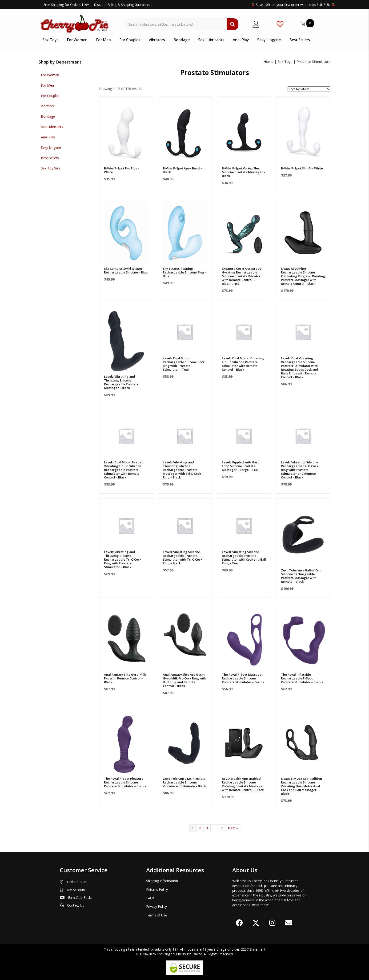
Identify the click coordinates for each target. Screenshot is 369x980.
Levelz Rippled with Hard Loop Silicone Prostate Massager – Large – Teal (241, 466)
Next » (233, 828)
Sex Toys (285, 61)
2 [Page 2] (200, 828)
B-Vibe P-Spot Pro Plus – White (122, 170)
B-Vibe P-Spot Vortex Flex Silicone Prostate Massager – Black (244, 172)
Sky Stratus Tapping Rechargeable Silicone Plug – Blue (185, 272)
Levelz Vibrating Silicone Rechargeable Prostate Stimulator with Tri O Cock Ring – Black (182, 558)
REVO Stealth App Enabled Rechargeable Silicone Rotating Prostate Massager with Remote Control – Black (243, 784)
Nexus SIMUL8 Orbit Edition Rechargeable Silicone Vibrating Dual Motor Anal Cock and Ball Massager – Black (301, 786)
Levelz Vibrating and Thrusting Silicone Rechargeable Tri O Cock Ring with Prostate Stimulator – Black (123, 559)
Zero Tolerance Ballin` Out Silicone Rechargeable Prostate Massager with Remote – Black (301, 576)
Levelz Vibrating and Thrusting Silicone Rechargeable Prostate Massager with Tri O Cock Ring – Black (182, 470)
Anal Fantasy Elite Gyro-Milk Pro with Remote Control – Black (125, 678)
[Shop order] (309, 89)
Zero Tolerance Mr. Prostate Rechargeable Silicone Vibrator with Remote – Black (184, 782)
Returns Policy (157, 890)
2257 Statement (253, 949)
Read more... (261, 905)
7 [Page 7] (222, 828)
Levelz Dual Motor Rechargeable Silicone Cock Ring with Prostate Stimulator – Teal (184, 364)
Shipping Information (162, 881)
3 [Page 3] (207, 828)
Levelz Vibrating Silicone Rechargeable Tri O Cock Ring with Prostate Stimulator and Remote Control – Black (300, 470)
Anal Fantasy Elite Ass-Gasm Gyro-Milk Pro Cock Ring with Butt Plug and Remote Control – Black (184, 680)
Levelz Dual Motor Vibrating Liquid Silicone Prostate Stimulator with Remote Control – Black (243, 364)
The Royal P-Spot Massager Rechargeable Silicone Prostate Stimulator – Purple (243, 678)
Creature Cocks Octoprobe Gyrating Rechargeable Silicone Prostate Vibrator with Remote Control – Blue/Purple (242, 276)
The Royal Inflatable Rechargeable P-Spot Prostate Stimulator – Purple (302, 678)
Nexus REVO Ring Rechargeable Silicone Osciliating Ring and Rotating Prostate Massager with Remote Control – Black (303, 276)
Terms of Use (157, 915)
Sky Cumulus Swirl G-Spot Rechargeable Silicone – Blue (126, 270)
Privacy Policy (156, 906)
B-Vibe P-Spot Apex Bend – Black (182, 170)
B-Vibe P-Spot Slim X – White (302, 168)
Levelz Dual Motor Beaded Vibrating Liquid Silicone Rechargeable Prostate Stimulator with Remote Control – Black (124, 470)
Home (268, 61)
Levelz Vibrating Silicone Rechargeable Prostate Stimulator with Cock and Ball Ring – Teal (244, 558)
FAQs (150, 898)
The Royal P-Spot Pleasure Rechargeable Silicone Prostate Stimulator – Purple (125, 782)
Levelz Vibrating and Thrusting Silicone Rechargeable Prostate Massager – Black (121, 382)
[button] (239, 923)
